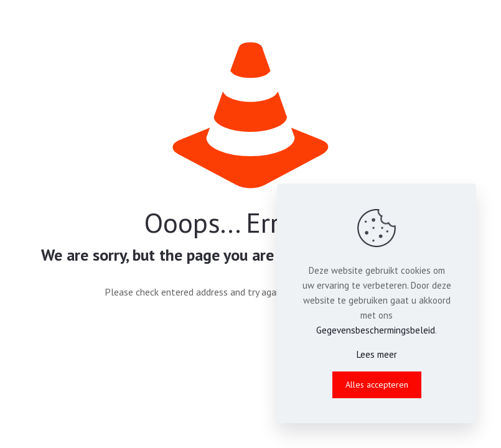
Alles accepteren (377, 385)
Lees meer (377, 354)
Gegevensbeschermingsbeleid (376, 330)
